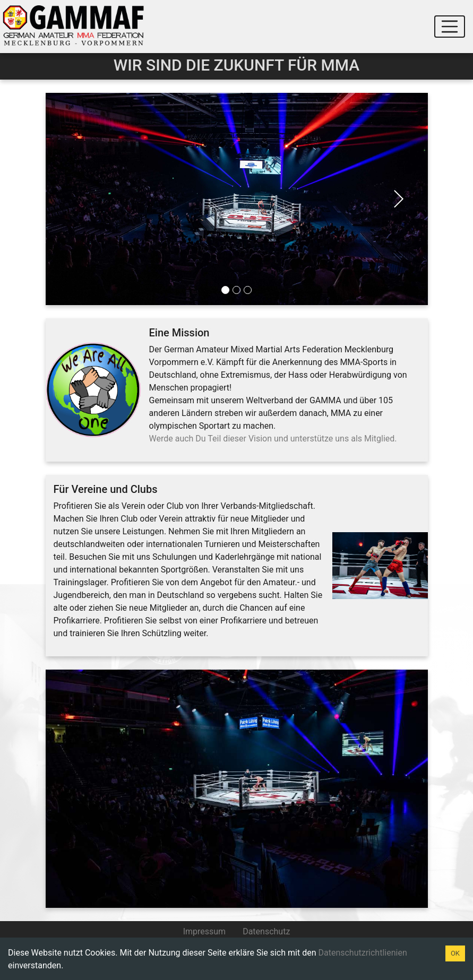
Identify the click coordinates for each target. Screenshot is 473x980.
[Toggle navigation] (450, 27)
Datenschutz (266, 931)
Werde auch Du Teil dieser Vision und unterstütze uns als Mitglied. (273, 439)
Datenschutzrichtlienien (362, 953)
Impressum (205, 931)
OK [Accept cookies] (455, 953)
